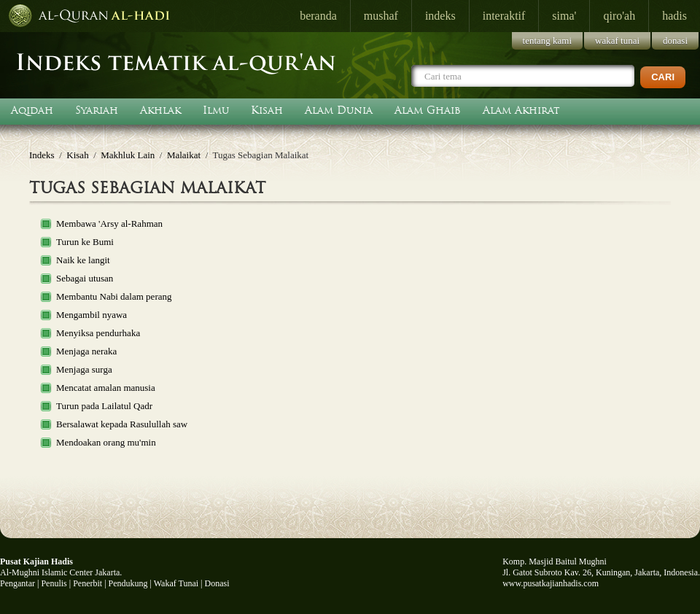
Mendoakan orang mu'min (106, 442)
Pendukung (128, 583)
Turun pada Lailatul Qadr (104, 406)
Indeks (42, 155)
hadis (674, 16)
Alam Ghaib (428, 110)
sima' (564, 16)
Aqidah (32, 110)
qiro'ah (619, 16)
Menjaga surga (84, 369)
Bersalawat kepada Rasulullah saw (122, 424)
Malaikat (184, 155)
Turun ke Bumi (85, 242)
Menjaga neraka (86, 351)
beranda (318, 16)
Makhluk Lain (128, 155)
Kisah (267, 110)
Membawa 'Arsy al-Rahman (109, 224)
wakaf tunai (617, 40)
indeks (440, 16)
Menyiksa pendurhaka (98, 333)
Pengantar (17, 583)
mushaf (381, 16)
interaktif (504, 16)
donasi (675, 40)
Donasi (217, 583)
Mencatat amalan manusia (106, 388)
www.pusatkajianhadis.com (551, 583)
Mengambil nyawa (92, 315)
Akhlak (160, 110)
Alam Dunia (339, 110)
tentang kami (548, 40)
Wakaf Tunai (176, 583)
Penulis (54, 583)
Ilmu (216, 110)
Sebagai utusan (85, 278)
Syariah (97, 110)
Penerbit (87, 583)
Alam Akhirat (521, 110)
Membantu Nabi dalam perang (114, 296)
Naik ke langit (83, 260)
